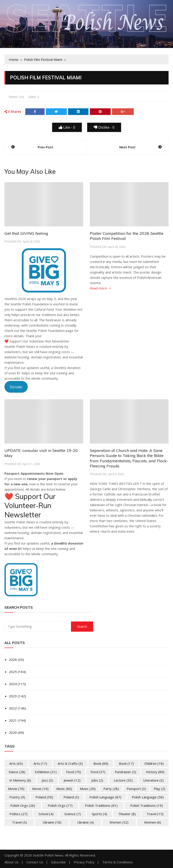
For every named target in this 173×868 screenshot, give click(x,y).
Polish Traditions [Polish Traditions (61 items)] (101, 805)
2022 (13, 708)
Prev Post (45, 147)
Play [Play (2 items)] (159, 789)
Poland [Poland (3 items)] (71, 797)
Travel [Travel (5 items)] (19, 822)
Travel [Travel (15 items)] (155, 814)
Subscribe (58, 862)
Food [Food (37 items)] (98, 772)
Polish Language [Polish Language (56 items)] (148, 797)
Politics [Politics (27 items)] (19, 814)
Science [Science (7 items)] (73, 814)
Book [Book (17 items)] (126, 763)
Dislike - (104, 127)
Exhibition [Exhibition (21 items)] (46, 772)
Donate (16, 387)
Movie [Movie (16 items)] (40, 789)
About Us (12, 862)
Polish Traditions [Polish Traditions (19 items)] (146, 805)
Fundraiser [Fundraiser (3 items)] (126, 772)
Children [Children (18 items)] (154, 763)
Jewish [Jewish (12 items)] (72, 780)
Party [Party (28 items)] (111, 789)
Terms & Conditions (117, 862)
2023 (13, 696)
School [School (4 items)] (46, 814)
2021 (13, 720)
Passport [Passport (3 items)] (136, 789)
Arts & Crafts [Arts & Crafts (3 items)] (70, 763)
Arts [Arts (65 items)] (16, 763)
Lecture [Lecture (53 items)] (123, 780)
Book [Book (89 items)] (101, 763)
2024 (13, 684)
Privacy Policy (84, 862)
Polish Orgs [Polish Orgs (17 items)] (60, 805)
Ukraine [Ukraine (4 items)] (86, 822)
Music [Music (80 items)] (64, 789)
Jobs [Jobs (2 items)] (97, 780)
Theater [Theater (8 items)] (127, 814)
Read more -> (100, 288)
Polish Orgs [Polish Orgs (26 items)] (23, 805)
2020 (13, 732)
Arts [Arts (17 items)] (40, 763)
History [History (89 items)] (155, 772)
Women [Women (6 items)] (153, 822)
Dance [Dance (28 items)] (17, 772)
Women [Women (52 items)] (119, 822)
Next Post (127, 147)
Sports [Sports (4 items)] (99, 814)
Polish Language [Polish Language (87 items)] (105, 797)
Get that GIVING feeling (26, 233)
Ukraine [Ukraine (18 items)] (52, 822)
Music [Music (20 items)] (88, 789)
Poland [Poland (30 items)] (44, 797)
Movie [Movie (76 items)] (16, 789)
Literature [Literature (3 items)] (153, 780)
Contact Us (35, 862)
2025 (13, 672)
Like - (67, 127)
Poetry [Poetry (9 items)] (17, 797)
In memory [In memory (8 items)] (20, 780)
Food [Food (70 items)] (74, 772)
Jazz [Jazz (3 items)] (47, 780)
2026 (13, 660)
